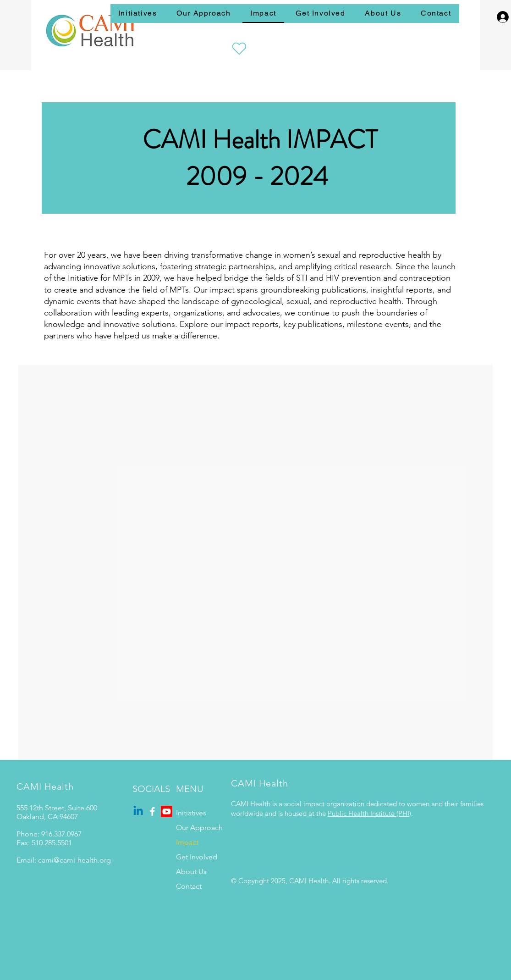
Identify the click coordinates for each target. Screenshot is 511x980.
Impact (187, 842)
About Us (191, 872)
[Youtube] (167, 811)
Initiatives (191, 813)
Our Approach (199, 828)
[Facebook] (152, 811)
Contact (189, 886)
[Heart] (239, 49)
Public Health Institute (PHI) (369, 813)
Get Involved (197, 857)
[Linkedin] (138, 811)
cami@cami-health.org (74, 860)
